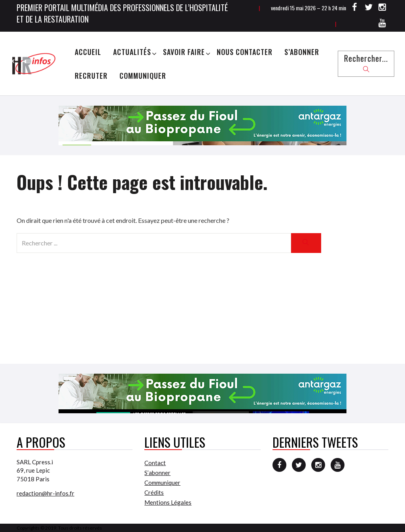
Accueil (88, 52)
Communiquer (143, 76)
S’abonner (302, 52)
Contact (155, 463)
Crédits (154, 492)
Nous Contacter (245, 52)
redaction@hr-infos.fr (45, 493)
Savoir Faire (184, 52)
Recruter (91, 76)
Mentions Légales (168, 502)
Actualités (132, 52)
